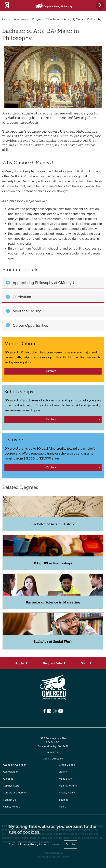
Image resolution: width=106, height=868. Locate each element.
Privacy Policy (67, 793)
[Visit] (86, 663)
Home (6, 19)
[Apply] (21, 663)
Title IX (63, 807)
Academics (21, 19)
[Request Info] (54, 663)
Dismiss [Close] (71, 844)
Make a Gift (66, 779)
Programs (38, 19)
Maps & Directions (53, 759)
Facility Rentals (12, 807)
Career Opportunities (30, 325)
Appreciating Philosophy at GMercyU (43, 283)
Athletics (8, 779)
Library (63, 772)
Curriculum (22, 297)
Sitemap (64, 800)
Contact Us (9, 800)
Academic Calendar (14, 765)
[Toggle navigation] (7, 6)
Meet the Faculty (27, 311)
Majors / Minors (68, 786)
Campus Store (11, 786)
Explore (51, 371)
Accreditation (11, 772)
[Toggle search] (100, 6)
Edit (5, 719)
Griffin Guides (67, 765)
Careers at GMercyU (15, 793)
